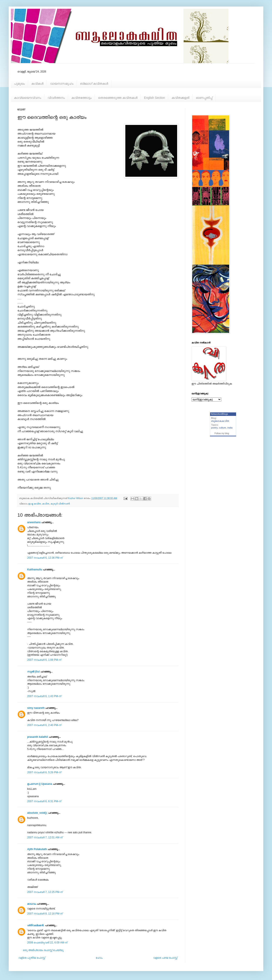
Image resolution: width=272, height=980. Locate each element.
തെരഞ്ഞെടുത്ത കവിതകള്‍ (118, 98)
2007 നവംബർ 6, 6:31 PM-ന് (44, 801)
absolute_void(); (37, 813)
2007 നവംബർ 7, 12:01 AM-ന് (45, 837)
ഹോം (99, 958)
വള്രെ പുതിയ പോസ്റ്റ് (32, 958)
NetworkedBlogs (219, 414)
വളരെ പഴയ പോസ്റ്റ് (165, 958)
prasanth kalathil (38, 737)
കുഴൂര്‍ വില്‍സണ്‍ (60, 504)
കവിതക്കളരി (180, 98)
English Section (155, 98)
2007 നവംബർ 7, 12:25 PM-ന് (45, 892)
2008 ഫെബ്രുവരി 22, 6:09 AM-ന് (47, 943)
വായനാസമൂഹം (62, 84)
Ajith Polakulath (37, 849)
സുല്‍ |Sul (33, 672)
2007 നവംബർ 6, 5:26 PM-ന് (44, 772)
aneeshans (34, 522)
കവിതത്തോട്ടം (81, 98)
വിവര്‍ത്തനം (56, 98)
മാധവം (32, 904)
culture (222, 428)
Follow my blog (222, 433)
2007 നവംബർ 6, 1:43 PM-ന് (44, 696)
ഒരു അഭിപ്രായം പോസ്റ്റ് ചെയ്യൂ (43, 950)
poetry (214, 428)
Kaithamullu (35, 570)
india (230, 428)
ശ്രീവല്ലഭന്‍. (36, 925)
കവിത (45, 504)
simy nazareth (36, 708)
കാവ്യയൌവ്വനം (28, 98)
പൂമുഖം (19, 84)
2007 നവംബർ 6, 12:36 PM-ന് (45, 558)
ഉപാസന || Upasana (40, 784)
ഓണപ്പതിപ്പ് (204, 98)
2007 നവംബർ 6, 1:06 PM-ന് (44, 660)
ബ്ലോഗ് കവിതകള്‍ (94, 84)
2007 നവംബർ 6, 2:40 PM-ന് (44, 725)
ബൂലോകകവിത (220, 421)
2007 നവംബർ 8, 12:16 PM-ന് (45, 914)
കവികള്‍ (37, 84)
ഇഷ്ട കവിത (35, 504)
